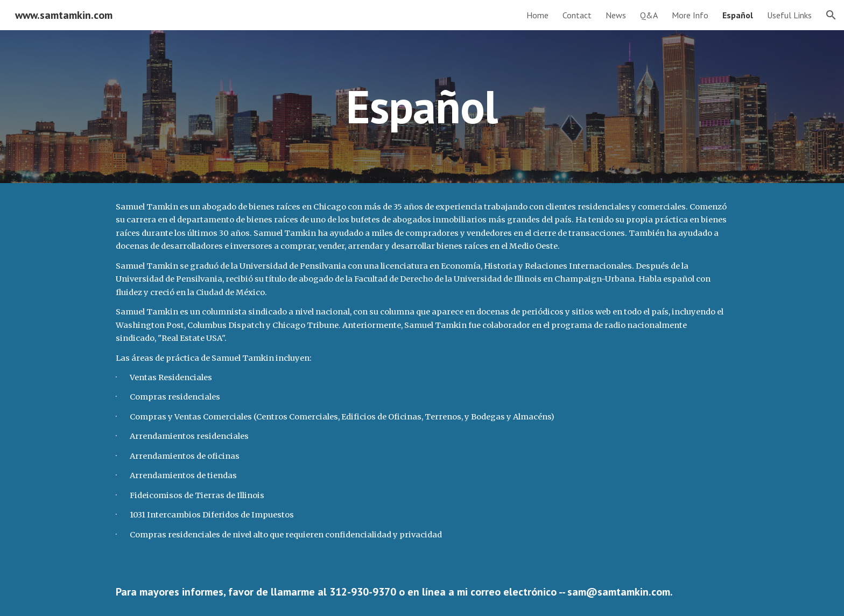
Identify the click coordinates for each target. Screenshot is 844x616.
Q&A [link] (649, 15)
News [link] (616, 15)
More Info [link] (690, 15)
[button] (831, 15)
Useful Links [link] (789, 15)
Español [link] (738, 15)
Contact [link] (577, 15)
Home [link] (537, 15)
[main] (422, 106)
